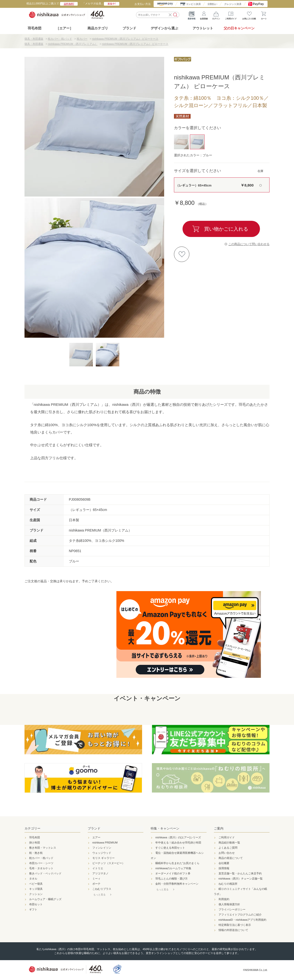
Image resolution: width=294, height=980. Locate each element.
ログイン (216, 15)
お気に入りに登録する (182, 254)
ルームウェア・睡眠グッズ (45, 899)
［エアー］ (64, 28)
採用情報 (224, 868)
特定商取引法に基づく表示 (235, 925)
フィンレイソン (102, 848)
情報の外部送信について (233, 930)
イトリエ (98, 868)
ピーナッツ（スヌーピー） (109, 863)
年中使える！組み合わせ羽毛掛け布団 (178, 843)
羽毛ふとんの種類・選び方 (171, 879)
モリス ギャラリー (104, 858)
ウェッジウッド (102, 853)
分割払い (212, 4)
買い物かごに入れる (226, 229)
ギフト (33, 909)
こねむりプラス (102, 889)
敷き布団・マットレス (43, 848)
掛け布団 (35, 843)
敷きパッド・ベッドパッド (45, 873)
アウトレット (203, 28)
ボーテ (96, 884)
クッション (36, 894)
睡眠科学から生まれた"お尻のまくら (177, 863)
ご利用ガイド (231, 15)
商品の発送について (231, 858)
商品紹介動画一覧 (229, 843)
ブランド (94, 828)
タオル (33, 879)
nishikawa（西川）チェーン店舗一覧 (241, 879)
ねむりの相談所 (228, 884)
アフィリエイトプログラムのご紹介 (240, 915)
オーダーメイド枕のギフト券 (173, 873)
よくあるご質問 (228, 848)
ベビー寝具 (36, 884)
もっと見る (99, 895)
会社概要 (224, 863)
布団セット (36, 904)
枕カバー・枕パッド (41, 858)
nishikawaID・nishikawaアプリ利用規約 (243, 920)
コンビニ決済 (193, 4)
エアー (96, 837)
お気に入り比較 (249, 15)
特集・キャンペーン (165, 828)
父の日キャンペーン (239, 28)
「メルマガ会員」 (101, 3)
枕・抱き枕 (36, 853)
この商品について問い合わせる (249, 244)
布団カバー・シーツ (41, 863)
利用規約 (224, 899)
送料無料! (69, 4)
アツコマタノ (100, 873)
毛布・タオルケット (41, 868)
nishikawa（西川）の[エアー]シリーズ (178, 837)
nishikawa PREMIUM (105, 843)
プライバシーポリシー (232, 909)
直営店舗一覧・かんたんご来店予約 (240, 873)
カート (264, 15)
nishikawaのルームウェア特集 (173, 868)
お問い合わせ (227, 853)
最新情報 (192, 15)
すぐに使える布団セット (170, 848)
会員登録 (204, 15)
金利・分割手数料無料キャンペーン (177, 884)
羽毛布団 (35, 28)
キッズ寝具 (36, 889)
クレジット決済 (233, 4)
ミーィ (96, 879)
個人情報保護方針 (229, 904)
